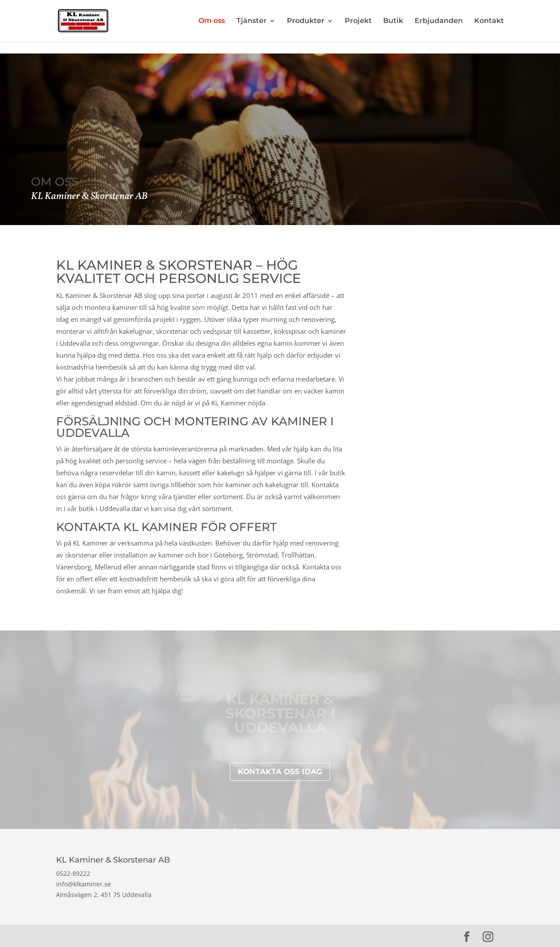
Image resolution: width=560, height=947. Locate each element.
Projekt (358, 21)
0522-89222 (73, 873)
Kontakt (489, 21)
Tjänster (251, 21)
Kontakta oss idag (280, 771)
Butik (393, 21)
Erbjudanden (439, 21)
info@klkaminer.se (84, 884)
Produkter (306, 21)
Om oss (212, 21)
